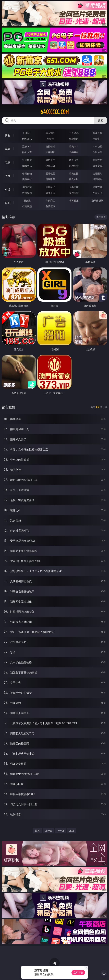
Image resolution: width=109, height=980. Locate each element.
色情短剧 (50, 206)
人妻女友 (74, 187)
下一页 (60, 831)
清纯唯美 (50, 179)
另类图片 (97, 179)
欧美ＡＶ (74, 146)
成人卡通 (74, 160)
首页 (37, 831)
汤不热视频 (97, 200)
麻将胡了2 (27, 139)
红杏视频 (27, 206)
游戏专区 (97, 133)
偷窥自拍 (27, 173)
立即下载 (78, 972)
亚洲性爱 (27, 160)
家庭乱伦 (50, 187)
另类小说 (50, 193)
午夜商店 (50, 200)
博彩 (8, 135)
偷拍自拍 (50, 160)
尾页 (72, 831)
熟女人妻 (27, 152)
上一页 (49, 831)
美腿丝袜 (27, 179)
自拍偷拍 (50, 146)
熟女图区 (74, 179)
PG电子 (27, 133)
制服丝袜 (27, 166)
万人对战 (74, 133)
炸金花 (50, 139)
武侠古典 (97, 187)
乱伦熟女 (74, 166)
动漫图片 (97, 173)
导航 (8, 203)
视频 (8, 149)
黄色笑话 (74, 193)
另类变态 (97, 166)
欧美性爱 (97, 160)
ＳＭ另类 (97, 152)
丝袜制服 (50, 152)
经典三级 (50, 166)
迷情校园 (27, 193)
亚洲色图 (50, 173)
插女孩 (27, 200)
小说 (8, 189)
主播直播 (74, 152)
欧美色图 (74, 173)
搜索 (101, 120)
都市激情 (27, 187)
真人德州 (50, 133)
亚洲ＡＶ (27, 146)
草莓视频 (74, 200)
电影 (8, 162)
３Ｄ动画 (97, 146)
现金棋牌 (74, 139)
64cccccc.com (55, 112)
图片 (8, 176)
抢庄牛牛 (97, 139)
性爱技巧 (97, 193)
